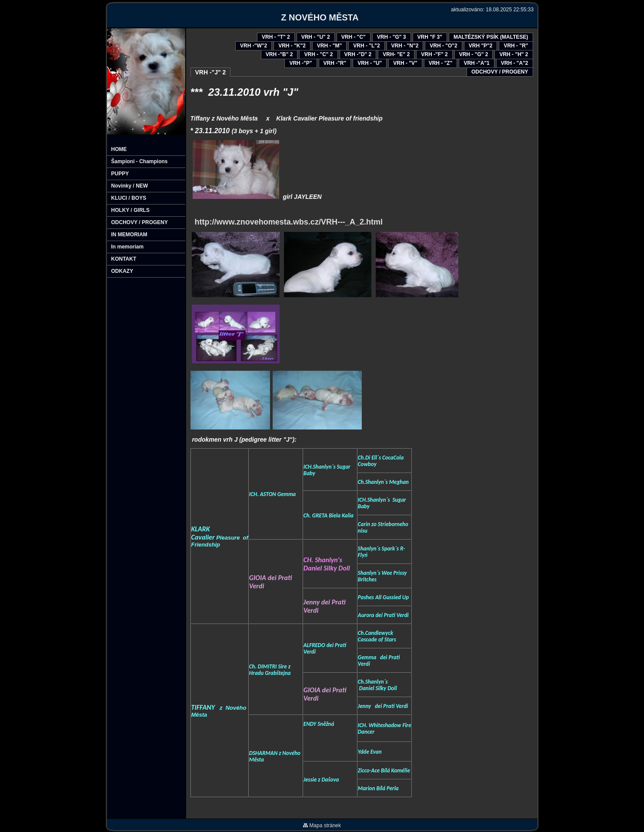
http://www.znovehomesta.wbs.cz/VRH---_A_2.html (287, 222)
